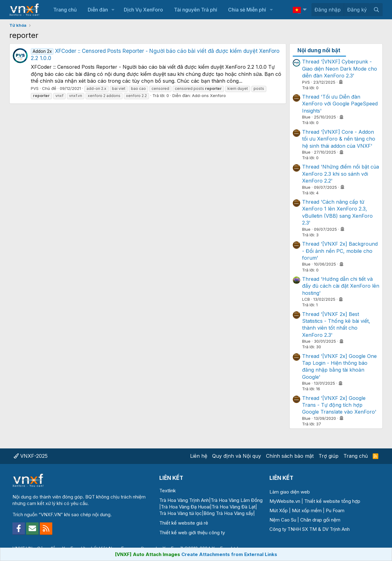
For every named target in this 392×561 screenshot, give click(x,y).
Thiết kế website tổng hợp (332, 501)
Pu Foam (335, 510)
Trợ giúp (329, 456)
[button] (113, 10)
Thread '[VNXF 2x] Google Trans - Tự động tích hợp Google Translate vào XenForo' (339, 405)
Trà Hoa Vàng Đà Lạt (233, 507)
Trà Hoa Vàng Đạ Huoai (185, 507)
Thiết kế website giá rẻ (184, 523)
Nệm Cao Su (283, 520)
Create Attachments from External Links (229, 554)
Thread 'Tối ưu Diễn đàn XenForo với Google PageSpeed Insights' (340, 104)
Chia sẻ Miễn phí (247, 10)
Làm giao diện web (290, 492)
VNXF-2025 (31, 456)
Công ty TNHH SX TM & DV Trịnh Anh (310, 529)
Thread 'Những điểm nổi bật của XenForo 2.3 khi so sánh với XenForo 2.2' (341, 174)
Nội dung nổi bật (319, 50)
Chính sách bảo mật (290, 456)
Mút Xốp (279, 510)
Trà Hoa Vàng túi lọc (181, 513)
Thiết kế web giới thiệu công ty (192, 533)
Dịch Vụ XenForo (143, 10)
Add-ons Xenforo (209, 95)
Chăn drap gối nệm (320, 520)
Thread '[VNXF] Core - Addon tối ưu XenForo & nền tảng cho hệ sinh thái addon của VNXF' (339, 139)
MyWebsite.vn (285, 501)
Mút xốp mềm (307, 510)
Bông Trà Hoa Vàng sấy (228, 513)
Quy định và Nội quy (237, 456)
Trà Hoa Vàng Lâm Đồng (237, 500)
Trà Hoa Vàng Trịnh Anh (184, 500)
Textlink (168, 491)
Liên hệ (199, 456)
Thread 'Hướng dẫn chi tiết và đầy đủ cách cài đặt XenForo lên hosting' (341, 286)
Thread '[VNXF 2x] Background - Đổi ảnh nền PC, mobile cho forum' (340, 251)
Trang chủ (65, 10)
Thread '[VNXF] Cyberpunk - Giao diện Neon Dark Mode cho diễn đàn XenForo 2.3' (340, 69)
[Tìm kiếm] (376, 10)
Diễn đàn (98, 10)
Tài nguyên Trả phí (196, 10)
